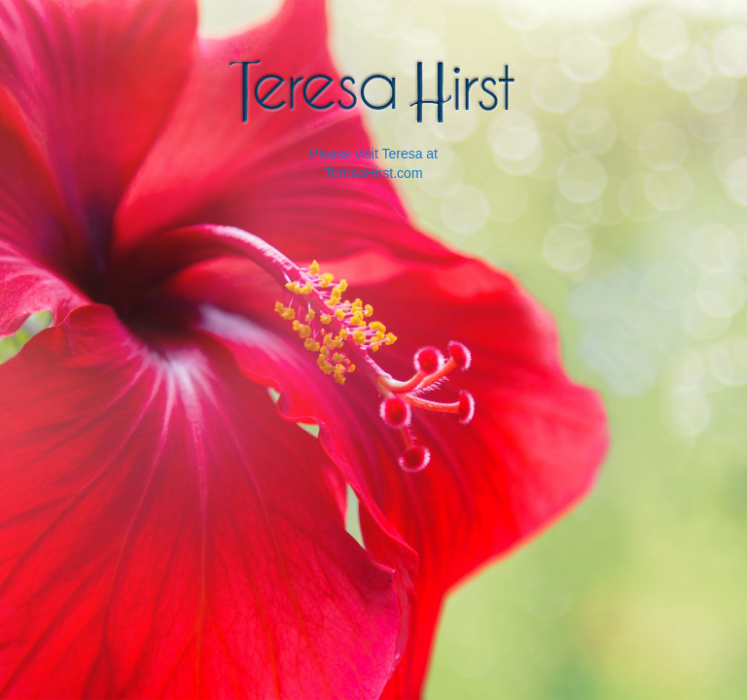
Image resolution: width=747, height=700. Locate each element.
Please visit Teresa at (373, 154)
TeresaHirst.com (373, 173)
